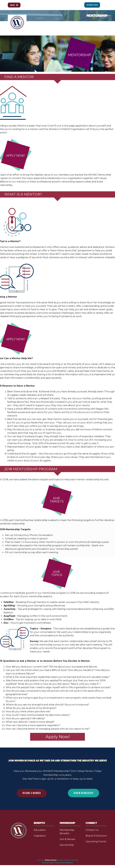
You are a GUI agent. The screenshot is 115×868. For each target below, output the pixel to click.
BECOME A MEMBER (32, 793)
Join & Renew (67, 839)
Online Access (51, 860)
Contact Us (92, 830)
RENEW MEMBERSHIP (84, 793)
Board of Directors (96, 836)
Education (40, 830)
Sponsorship (67, 845)
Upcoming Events (96, 841)
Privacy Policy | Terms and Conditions (58, 863)
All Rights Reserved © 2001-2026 (68, 860)
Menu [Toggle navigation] (14, 5)
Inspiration (40, 836)
